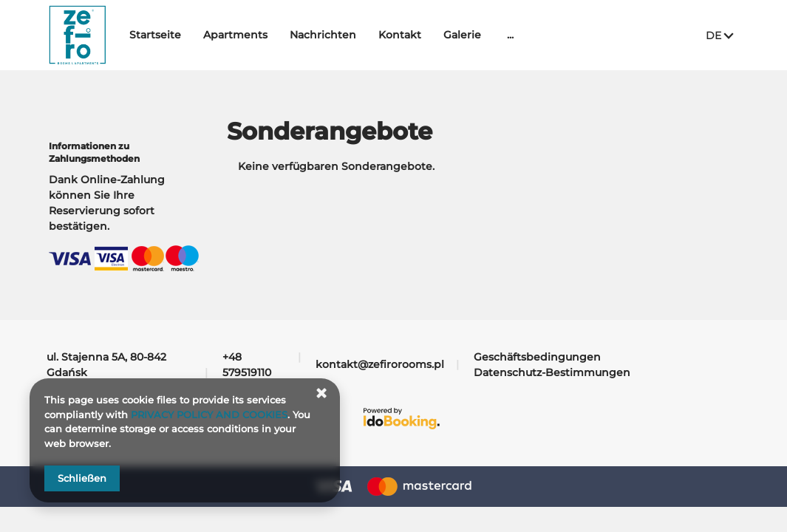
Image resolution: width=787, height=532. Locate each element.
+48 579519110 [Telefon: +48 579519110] (247, 365)
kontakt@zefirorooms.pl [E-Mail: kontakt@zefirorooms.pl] (380, 364)
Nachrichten (360, 35)
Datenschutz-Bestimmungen (552, 372)
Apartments (272, 35)
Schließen (82, 478)
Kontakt (437, 35)
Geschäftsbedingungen (537, 357)
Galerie (499, 35)
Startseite (192, 35)
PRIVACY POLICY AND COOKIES (209, 415)
